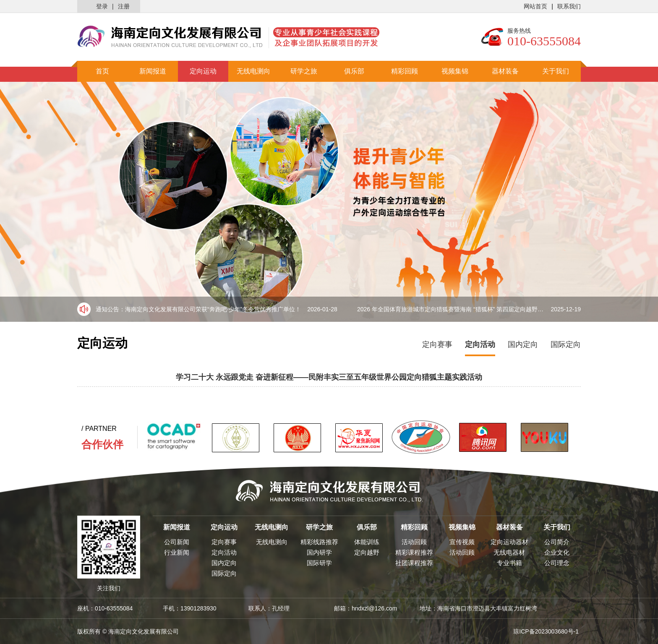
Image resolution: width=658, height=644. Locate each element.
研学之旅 (304, 71)
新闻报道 (153, 71)
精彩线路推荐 (319, 542)
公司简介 (557, 542)
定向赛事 (437, 344)
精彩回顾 (405, 71)
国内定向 (523, 344)
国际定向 (566, 344)
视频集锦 (455, 71)
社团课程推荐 (414, 563)
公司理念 (557, 563)
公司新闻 (177, 542)
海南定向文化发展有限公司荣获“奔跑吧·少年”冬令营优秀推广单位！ (231, 309)
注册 (124, 6)
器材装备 (505, 71)
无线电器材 (509, 552)
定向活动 (480, 344)
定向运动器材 (509, 542)
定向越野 (367, 552)
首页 (102, 71)
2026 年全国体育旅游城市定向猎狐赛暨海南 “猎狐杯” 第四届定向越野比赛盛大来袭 (469, 309)
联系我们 (569, 6)
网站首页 (535, 6)
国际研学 (319, 563)
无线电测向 (253, 71)
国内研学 (319, 552)
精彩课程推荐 (414, 552)
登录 (102, 6)
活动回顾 (414, 542)
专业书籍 (509, 563)
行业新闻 (177, 552)
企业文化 (557, 552)
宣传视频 (462, 542)
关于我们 (556, 71)
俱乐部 (354, 71)
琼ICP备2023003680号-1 (546, 631)
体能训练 (367, 542)
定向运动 (203, 71)
